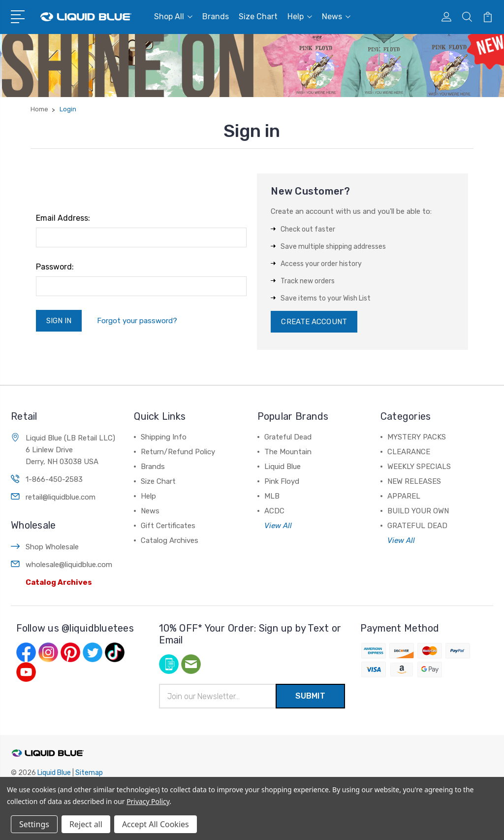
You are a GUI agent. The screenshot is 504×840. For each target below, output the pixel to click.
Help (300, 17)
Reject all (86, 824)
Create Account (314, 322)
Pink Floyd (282, 481)
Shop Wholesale (52, 547)
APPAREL (404, 496)
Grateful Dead (288, 437)
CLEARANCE (409, 452)
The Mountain (288, 452)
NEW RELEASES (414, 481)
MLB (272, 496)
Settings (34, 824)
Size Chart (258, 17)
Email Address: (63, 218)
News (336, 17)
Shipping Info (164, 437)
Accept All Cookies (156, 824)
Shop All (173, 17)
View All (278, 526)
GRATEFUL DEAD (417, 526)
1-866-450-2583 (54, 479)
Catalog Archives (59, 582)
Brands (216, 17)
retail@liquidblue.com (61, 497)
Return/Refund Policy (178, 452)
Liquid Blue (283, 467)
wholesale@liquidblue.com (69, 565)
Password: (55, 267)
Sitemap (89, 773)
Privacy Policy (148, 801)
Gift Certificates (168, 526)
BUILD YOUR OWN (418, 511)
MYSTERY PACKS (417, 437)
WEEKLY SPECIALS (419, 467)
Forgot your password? (137, 321)
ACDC (274, 511)
